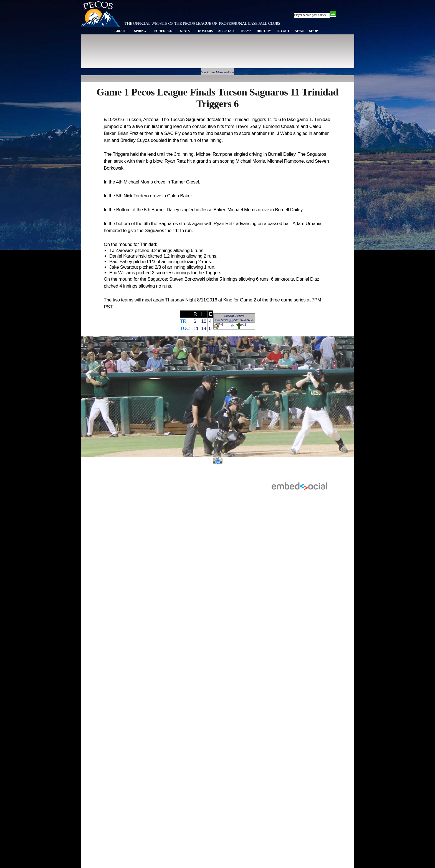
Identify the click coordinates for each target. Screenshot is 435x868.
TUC (185, 329)
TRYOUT (283, 31)
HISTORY (264, 31)
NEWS (299, 31)
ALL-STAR (227, 31)
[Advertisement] (183, 54)
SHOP (313, 31)
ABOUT (122, 31)
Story (224, 320)
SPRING (142, 31)
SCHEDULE (165, 31)
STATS (186, 31)
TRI (184, 321)
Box (218, 320)
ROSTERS (207, 31)
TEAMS (246, 31)
